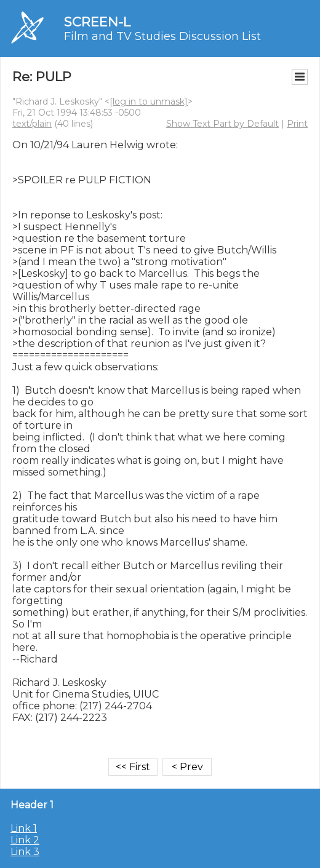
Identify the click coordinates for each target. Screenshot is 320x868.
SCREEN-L (97, 22)
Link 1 (24, 828)
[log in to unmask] (149, 102)
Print (297, 124)
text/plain (32, 124)
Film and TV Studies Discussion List (162, 36)
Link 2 (25, 840)
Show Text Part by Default (222, 124)
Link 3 (25, 852)
